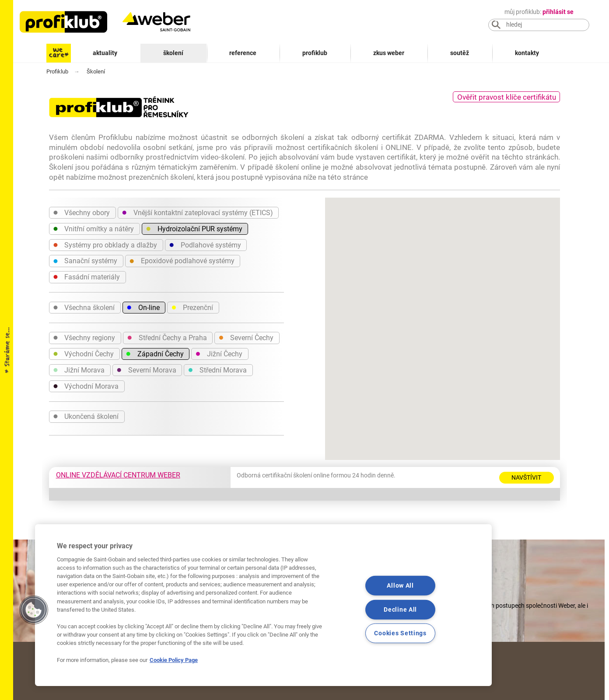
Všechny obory (82, 212)
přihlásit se (558, 12)
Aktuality (105, 53)
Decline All (400, 609)
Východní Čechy (84, 353)
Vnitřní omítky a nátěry (94, 228)
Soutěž (460, 53)
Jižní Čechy (219, 353)
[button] (34, 610)
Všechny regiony (84, 337)
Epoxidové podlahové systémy (182, 261)
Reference (243, 53)
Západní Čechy (155, 353)
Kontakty (527, 53)
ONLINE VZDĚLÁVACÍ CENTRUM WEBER (118, 475)
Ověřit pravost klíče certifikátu (507, 97)
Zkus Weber (389, 53)
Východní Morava (86, 386)
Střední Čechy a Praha (167, 337)
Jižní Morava (79, 369)
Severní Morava (146, 369)
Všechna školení (84, 307)
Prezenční (192, 307)
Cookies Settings (400, 633)
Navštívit (526, 477)
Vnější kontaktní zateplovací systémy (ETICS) (197, 212)
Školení (173, 53)
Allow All (400, 586)
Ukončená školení (86, 416)
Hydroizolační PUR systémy (194, 228)
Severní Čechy (246, 337)
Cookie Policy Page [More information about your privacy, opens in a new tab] (174, 660)
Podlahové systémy (205, 244)
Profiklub (315, 53)
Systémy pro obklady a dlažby (105, 244)
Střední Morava (217, 369)
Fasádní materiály (87, 276)
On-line (143, 307)
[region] (263, 605)
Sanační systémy (85, 261)
